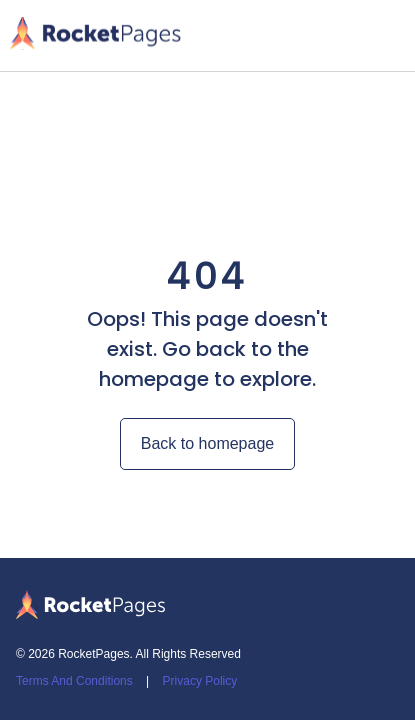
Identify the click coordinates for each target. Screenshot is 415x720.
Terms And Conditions (74, 681)
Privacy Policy (200, 681)
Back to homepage (207, 443)
